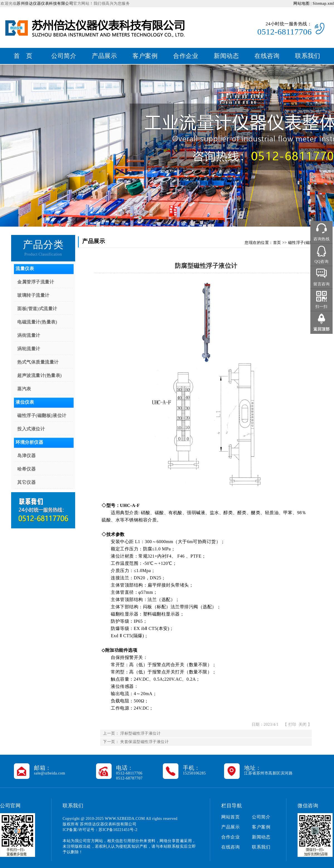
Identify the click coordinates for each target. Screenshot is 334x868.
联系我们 (308, 56)
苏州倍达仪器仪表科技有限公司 (45, 3)
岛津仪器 (26, 456)
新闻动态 (226, 56)
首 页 (23, 56)
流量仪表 (25, 269)
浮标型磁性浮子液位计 (140, 733)
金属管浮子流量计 (36, 282)
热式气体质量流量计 (38, 362)
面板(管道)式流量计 (37, 309)
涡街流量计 (29, 335)
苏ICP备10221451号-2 (118, 830)
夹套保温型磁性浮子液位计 (144, 742)
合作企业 (186, 56)
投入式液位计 (31, 429)
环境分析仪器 (29, 442)
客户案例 (145, 56)
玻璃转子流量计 (33, 295)
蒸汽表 (24, 389)
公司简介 (64, 56)
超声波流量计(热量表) (40, 375)
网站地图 (301, 3)
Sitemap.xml (323, 3)
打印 (292, 724)
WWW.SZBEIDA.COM (125, 819)
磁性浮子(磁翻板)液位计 (42, 415)
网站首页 (230, 817)
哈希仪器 (26, 469)
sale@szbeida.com (50, 773)
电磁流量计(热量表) (37, 322)
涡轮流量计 (29, 349)
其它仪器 (26, 482)
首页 (277, 243)
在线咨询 (267, 56)
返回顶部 (321, 329)
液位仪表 (25, 402)
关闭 (303, 724)
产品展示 (104, 56)
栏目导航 (232, 806)
